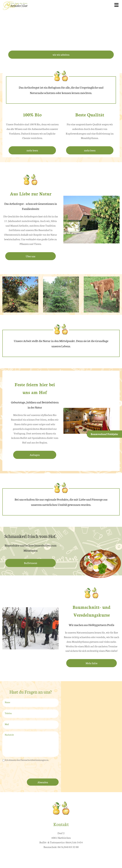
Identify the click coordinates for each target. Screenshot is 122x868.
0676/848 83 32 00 (68, 847)
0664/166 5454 (74, 842)
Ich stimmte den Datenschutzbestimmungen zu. (27, 760)
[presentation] (27, 771)
